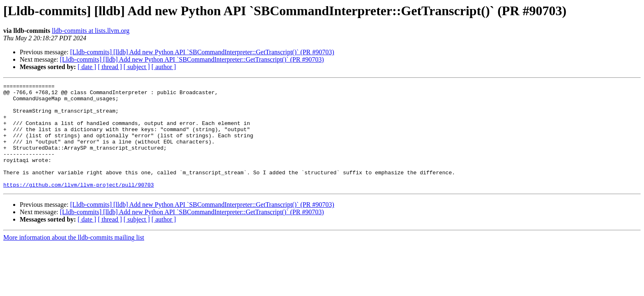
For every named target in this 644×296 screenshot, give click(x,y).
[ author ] (164, 67)
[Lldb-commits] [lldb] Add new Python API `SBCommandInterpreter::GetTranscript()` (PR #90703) (202, 52)
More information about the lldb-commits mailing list (74, 258)
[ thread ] (110, 67)
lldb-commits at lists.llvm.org (91, 31)
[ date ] (87, 67)
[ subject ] (137, 67)
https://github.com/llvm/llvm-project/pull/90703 (79, 206)
